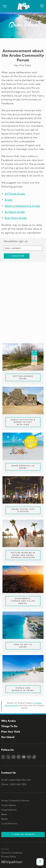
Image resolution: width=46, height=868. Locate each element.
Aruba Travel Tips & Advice (23, 510)
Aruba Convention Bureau (15, 800)
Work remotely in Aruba (23, 467)
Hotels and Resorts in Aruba (23, 689)
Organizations (9, 810)
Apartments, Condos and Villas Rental (23, 601)
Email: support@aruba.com (16, 780)
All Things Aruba (15, 194)
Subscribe (17, 256)
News (4, 814)
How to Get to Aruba (23, 646)
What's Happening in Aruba (22, 206)
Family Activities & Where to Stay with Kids (23, 422)
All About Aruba (15, 212)
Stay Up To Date (23, 834)
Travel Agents (9, 805)
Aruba (8, 200)
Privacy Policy (9, 856)
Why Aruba (8, 721)
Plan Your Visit (11, 732)
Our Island (8, 737)
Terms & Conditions (12, 853)
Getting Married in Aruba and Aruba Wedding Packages (23, 555)
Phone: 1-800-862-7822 (14, 784)
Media (5, 819)
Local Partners (9, 823)
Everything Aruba (16, 218)
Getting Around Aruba (23, 377)
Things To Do (9, 726)
